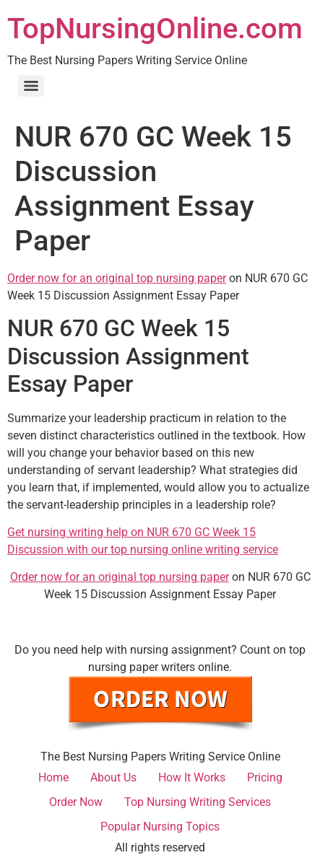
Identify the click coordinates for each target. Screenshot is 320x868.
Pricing (265, 777)
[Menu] (31, 86)
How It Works (192, 777)
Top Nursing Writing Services (198, 802)
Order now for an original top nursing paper (117, 278)
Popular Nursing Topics (160, 827)
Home (53, 777)
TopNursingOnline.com (155, 29)
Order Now (76, 802)
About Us (113, 777)
